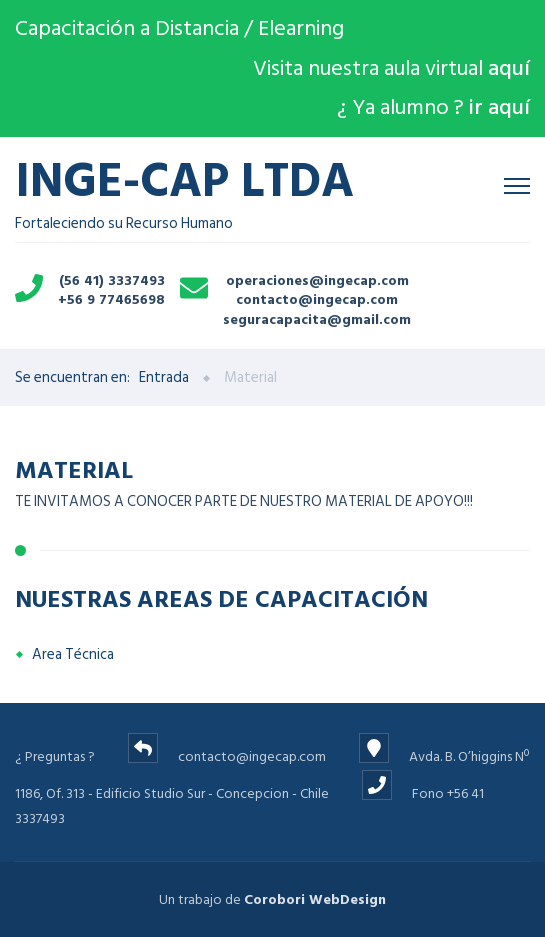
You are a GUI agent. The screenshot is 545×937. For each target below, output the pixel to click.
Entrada (164, 377)
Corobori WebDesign (315, 899)
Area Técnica (73, 654)
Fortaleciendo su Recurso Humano (184, 194)
